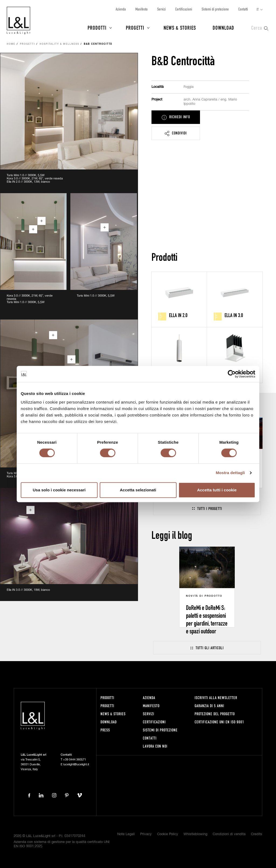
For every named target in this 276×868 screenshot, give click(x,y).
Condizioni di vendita (229, 834)
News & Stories (180, 27)
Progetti (135, 27)
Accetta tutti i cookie (217, 490)
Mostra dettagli (230, 473)
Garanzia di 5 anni (209, 706)
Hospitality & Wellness (59, 44)
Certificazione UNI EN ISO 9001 (219, 722)
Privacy (146, 834)
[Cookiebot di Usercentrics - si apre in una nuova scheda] (232, 374)
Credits (257, 834)
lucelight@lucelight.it (76, 764)
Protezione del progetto (215, 714)
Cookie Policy (168, 834)
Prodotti (97, 27)
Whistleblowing (195, 834)
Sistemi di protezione (215, 9)
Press (105, 730)
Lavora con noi (155, 746)
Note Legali (126, 834)
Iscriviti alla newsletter (216, 698)
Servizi (161, 9)
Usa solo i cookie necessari (59, 490)
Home (11, 44)
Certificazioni (184, 9)
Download (223, 27)
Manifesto (142, 9)
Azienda (121, 9)
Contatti (243, 9)
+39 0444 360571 (75, 760)
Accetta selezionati (138, 490)
